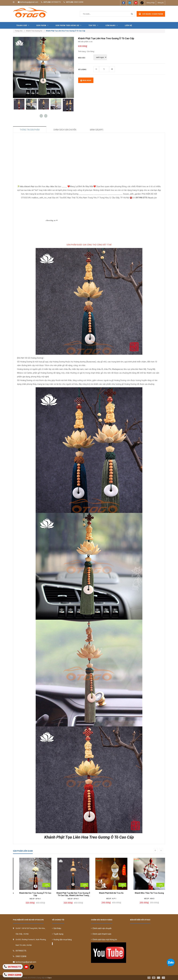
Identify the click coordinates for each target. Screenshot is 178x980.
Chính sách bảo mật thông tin (104, 940)
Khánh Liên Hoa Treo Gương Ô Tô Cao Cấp (32, 894)
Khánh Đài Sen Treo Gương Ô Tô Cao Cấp (70, 894)
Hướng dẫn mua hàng (62, 940)
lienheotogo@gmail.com (29, 2)
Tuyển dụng (58, 934)
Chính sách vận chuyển (101, 928)
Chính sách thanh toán (101, 934)
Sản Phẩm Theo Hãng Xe (69, 25)
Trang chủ (23, 25)
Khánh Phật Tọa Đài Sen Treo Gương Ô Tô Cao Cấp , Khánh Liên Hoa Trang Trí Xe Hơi (108, 894)
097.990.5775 (141, 198)
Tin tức (94, 25)
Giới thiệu (57, 928)
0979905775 (56, 2)
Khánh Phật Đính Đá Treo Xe (146, 893)
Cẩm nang (112, 25)
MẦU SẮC (82, 58)
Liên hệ (128, 25)
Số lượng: (82, 70)
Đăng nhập (151, 3)
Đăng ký (161, 3)
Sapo (50, 978)
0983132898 (79, 2)
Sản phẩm (43, 25)
